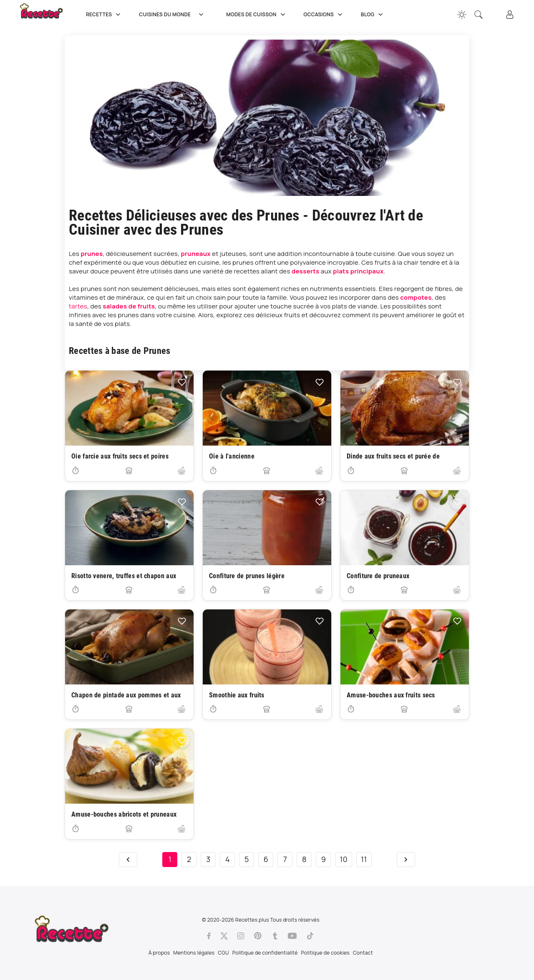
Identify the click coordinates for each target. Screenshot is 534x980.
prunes (92, 254)
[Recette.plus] (47, 15)
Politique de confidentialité (265, 953)
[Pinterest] (258, 936)
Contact (363, 953)
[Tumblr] (275, 936)
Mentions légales (194, 953)
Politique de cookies (325, 953)
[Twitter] (224, 936)
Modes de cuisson (256, 15)
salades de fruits (129, 306)
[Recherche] (479, 15)
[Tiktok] (310, 936)
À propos (159, 953)
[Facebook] (209, 936)
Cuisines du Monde (174, 15)
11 (364, 859)
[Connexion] (510, 15)
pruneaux (195, 254)
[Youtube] (292, 936)
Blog (373, 15)
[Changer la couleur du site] (462, 15)
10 (344, 859)
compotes (416, 297)
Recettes (104, 15)
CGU (223, 953)
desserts (306, 271)
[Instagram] (241, 936)
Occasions (324, 15)
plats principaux (358, 271)
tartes (78, 306)
